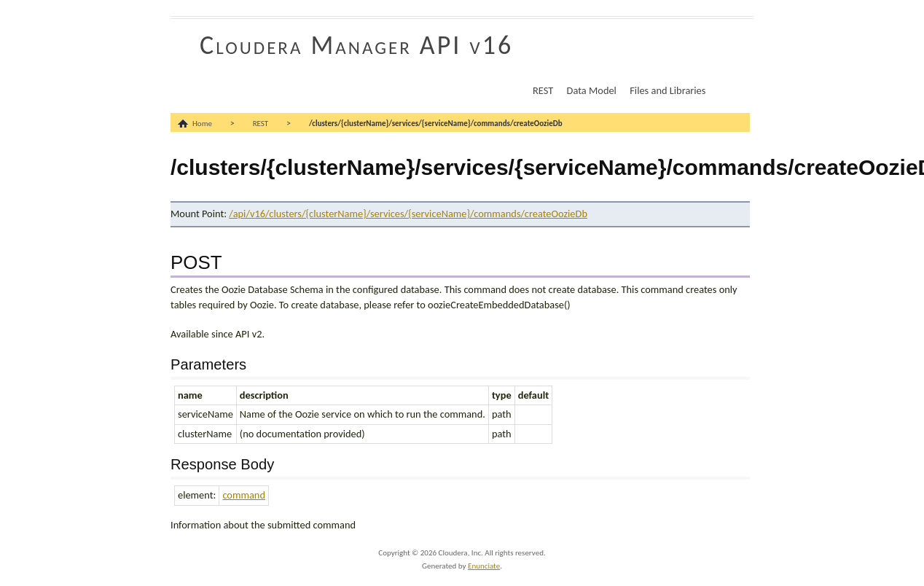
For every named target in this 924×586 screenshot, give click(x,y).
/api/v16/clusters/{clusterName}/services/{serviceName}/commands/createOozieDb (408, 214)
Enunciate (484, 566)
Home (202, 124)
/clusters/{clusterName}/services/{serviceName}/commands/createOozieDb (436, 124)
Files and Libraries (667, 90)
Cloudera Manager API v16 (356, 45)
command (244, 495)
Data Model (592, 90)
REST (543, 90)
